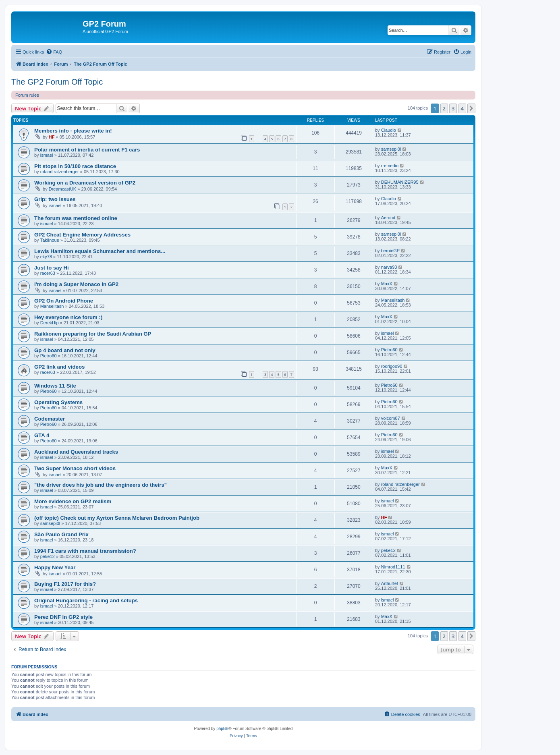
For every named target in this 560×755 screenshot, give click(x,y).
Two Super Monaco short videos (75, 468)
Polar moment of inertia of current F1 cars (87, 150)
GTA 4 (42, 435)
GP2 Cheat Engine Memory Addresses (82, 235)
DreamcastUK (62, 189)
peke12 (48, 556)
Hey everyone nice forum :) (68, 317)
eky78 (46, 257)
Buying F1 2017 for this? (65, 584)
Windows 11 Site (55, 386)
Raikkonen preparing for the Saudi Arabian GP (93, 334)
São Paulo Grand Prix (61, 534)
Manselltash (52, 306)
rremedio (390, 166)
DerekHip (50, 323)
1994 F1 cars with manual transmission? (85, 551)
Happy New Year (55, 567)
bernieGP (390, 251)
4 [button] (462, 108)
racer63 (48, 273)
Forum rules (27, 95)
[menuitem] (54, 52)
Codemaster (50, 419)
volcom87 (391, 418)
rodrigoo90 (392, 366)
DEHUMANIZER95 (400, 182)
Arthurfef (390, 583)
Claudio (389, 130)
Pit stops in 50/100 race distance (75, 166)
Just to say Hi (52, 268)
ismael (47, 155)
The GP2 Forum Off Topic (57, 82)
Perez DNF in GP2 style (63, 617)
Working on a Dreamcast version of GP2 (85, 183)
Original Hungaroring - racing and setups (86, 600)
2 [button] (444, 108)
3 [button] (453, 108)
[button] (471, 108)
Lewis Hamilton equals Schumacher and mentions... (100, 251)
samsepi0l (391, 149)
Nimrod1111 (393, 567)
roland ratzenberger (60, 172)
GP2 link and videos (59, 367)
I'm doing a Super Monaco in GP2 (76, 284)
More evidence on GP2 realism (73, 501)
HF (52, 137)
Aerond (388, 218)
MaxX (387, 284)
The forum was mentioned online (76, 218)
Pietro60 (49, 356)
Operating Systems (58, 402)
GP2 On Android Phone (64, 301)
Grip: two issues (55, 199)
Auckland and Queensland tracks (76, 452)
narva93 (389, 267)
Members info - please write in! (73, 131)
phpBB (222, 729)
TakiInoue (50, 240)
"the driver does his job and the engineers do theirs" (101, 485)
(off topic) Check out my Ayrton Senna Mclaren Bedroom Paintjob (117, 518)
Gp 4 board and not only (65, 350)
